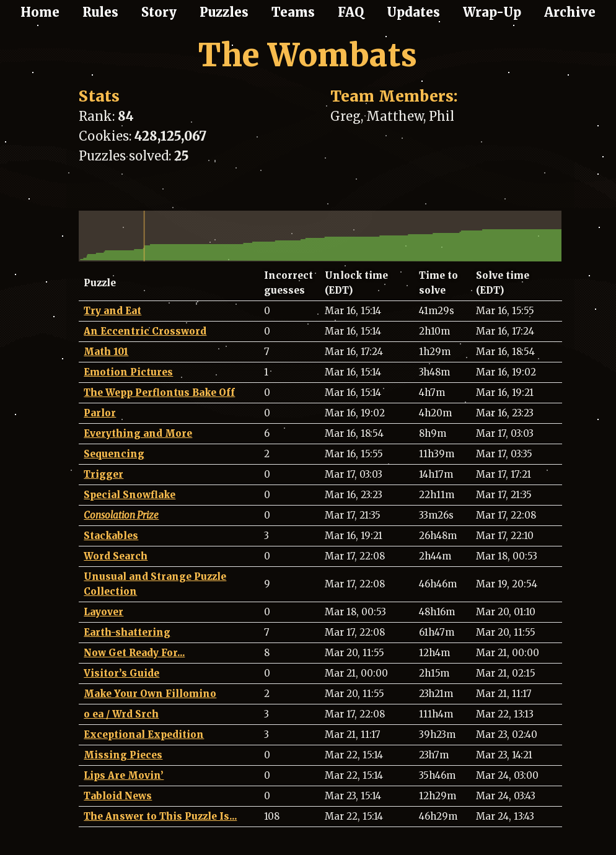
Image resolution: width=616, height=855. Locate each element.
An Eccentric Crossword (145, 331)
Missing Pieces (123, 755)
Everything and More (138, 433)
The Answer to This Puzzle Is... (160, 816)
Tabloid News (118, 796)
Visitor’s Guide (121, 673)
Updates (413, 12)
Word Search (116, 556)
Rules (100, 12)
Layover (103, 612)
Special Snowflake (130, 495)
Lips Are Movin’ (124, 775)
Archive (570, 12)
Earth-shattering (127, 632)
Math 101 (106, 352)
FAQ (351, 12)
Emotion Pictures (128, 372)
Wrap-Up (492, 12)
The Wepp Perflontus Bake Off (159, 392)
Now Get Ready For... (134, 653)
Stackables (111, 536)
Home (40, 12)
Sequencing (114, 454)
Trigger (103, 474)
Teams (293, 12)
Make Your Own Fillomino (150, 694)
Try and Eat (112, 311)
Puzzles (224, 12)
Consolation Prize (121, 515)
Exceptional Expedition (144, 734)
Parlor (100, 413)
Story (159, 12)
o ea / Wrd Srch (121, 714)
